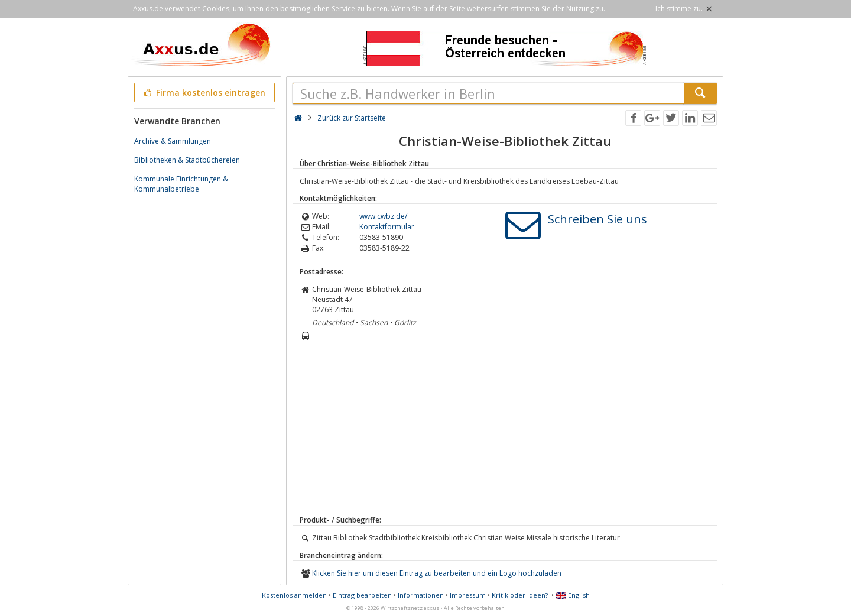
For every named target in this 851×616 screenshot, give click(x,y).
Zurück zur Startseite (352, 118)
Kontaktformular (387, 227)
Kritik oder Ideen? (520, 595)
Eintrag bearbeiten (362, 595)
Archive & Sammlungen (173, 141)
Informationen (421, 595)
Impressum (468, 595)
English (573, 595)
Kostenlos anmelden (294, 595)
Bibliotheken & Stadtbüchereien (187, 160)
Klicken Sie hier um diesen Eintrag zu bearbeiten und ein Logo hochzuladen (437, 573)
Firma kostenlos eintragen (204, 93)
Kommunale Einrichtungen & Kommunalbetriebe (181, 184)
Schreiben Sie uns (597, 219)
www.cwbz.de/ (383, 216)
